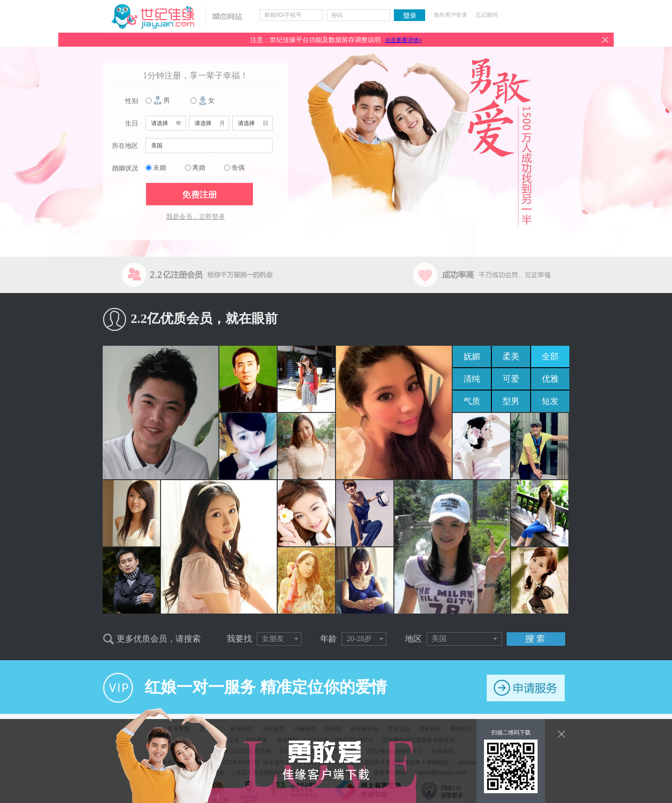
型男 (511, 401)
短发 (550, 401)
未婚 (160, 168)
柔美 (511, 356)
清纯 (472, 379)
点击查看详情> (403, 40)
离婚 (199, 168)
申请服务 (526, 688)
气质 (472, 401)
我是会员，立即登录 (196, 217)
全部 (550, 356)
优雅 (550, 379)
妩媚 (472, 356)
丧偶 (238, 168)
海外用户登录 (450, 15)
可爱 (511, 379)
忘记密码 (487, 15)
